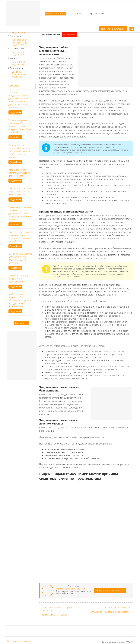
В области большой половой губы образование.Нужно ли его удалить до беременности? (20, 300)
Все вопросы (21, 323)
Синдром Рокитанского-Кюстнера (19, 74)
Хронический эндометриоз (19, 63)
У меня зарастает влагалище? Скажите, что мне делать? (19, 173)
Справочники (76, 13)
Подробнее (15, 112)
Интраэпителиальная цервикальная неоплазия (61, 609)
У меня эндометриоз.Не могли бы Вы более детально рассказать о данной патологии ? (21, 237)
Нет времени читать (70, 34)
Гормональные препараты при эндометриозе (20, 42)
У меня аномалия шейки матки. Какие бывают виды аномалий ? (21, 192)
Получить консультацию (113, 29)
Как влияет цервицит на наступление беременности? (21, 279)
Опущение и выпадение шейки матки (111, 612)
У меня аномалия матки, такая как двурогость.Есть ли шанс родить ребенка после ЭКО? (21, 213)
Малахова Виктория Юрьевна (71, 589)
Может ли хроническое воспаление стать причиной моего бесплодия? (20, 258)
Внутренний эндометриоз (19, 53)
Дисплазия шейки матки (54, 615)
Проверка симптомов (95, 13)
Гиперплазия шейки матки (116, 607)
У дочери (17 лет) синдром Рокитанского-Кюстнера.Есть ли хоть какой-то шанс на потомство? (21, 151)
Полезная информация (55, 13)
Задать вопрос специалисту (110, 590)
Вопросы (14, 86)
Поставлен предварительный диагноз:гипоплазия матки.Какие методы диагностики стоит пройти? (19, 100)
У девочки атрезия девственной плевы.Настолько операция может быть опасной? (20, 126)
